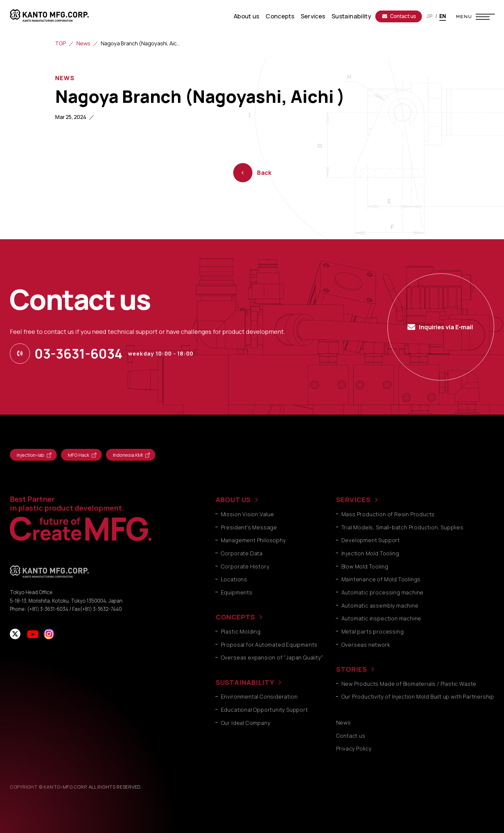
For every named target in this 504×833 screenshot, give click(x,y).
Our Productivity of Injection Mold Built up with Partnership (418, 697)
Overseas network (366, 645)
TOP (61, 43)
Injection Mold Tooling (370, 553)
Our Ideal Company (246, 723)
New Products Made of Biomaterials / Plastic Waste (409, 684)
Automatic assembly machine (380, 606)
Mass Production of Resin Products (388, 514)
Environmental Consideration (259, 697)
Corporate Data (242, 553)
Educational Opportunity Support (264, 710)
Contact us (399, 16)
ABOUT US (233, 500)
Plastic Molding (241, 632)
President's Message (249, 527)
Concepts (280, 16)
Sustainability (351, 16)
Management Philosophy (253, 540)
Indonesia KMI (128, 455)
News (83, 43)
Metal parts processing (373, 632)
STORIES (352, 669)
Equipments (237, 592)
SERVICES (353, 500)
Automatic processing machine (383, 592)
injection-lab (31, 455)
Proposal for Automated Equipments (269, 645)
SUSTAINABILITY (245, 682)
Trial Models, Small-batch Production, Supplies (403, 527)
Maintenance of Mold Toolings (381, 579)
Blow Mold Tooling (365, 567)
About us (247, 16)
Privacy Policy (354, 749)
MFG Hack (79, 455)
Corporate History (245, 567)
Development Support (371, 540)
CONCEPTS (235, 617)
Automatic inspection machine (382, 618)
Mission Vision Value (248, 514)
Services (313, 16)
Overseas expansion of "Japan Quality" (272, 658)
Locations (234, 579)
